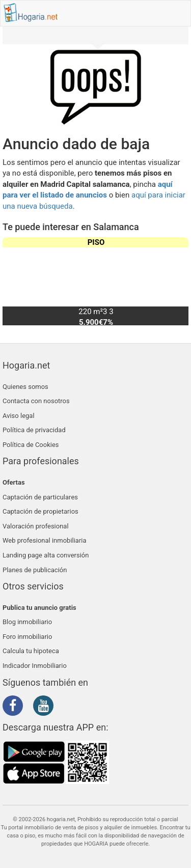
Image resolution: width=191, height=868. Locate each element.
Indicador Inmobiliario (35, 666)
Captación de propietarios (40, 511)
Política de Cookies (31, 445)
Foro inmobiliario (27, 637)
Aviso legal (19, 416)
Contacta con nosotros (36, 401)
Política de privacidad (34, 430)
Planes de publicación (35, 570)
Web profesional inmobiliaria (45, 540)
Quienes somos (25, 387)
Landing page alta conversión (46, 555)
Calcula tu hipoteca (31, 651)
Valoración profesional (36, 526)
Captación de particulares (40, 497)
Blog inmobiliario (27, 622)
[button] (176, 281)
